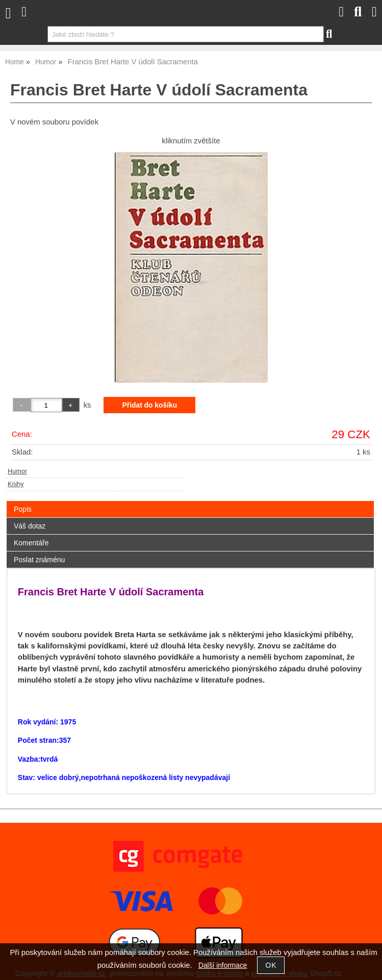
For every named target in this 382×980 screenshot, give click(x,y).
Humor (17, 471)
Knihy (16, 484)
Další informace (223, 965)
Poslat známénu (39, 560)
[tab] (190, 501)
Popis (23, 509)
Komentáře (31, 543)
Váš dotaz (30, 526)
